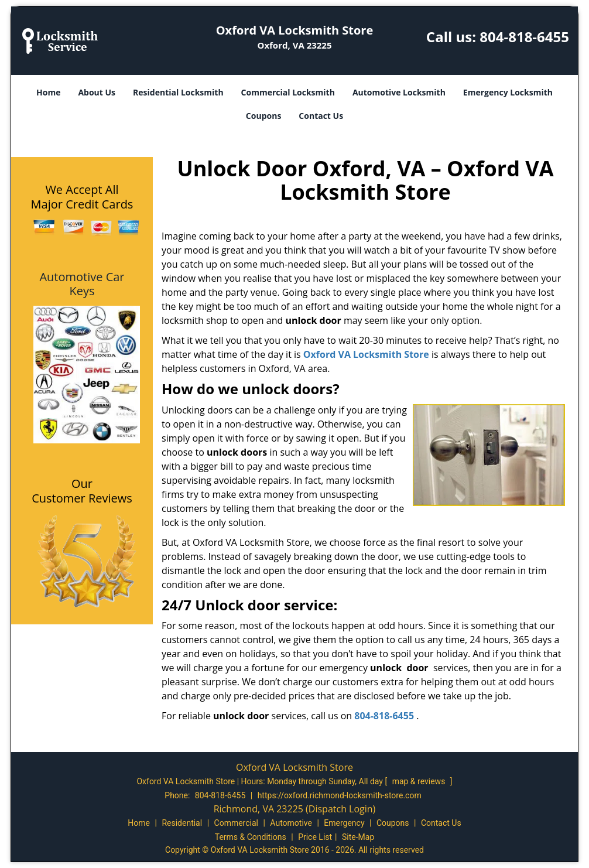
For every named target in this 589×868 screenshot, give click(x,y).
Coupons (263, 116)
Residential (182, 823)
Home (48, 92)
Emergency (344, 823)
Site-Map (358, 837)
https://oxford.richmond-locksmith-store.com (340, 795)
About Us (97, 92)
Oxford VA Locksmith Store (366, 354)
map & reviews (420, 781)
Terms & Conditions (251, 837)
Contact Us (321, 116)
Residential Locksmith (178, 92)
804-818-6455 (524, 37)
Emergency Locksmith (508, 92)
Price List (315, 837)
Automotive (291, 823)
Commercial (236, 823)
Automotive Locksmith (399, 92)
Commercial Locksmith (288, 92)
